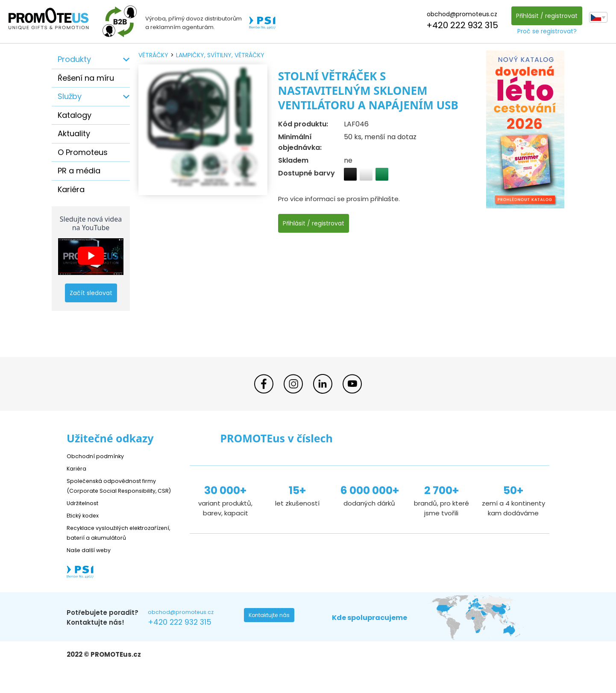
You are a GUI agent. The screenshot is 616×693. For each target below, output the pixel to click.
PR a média (79, 171)
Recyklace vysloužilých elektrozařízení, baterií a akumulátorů (105, 547)
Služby (70, 96)
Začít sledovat (91, 293)
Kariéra (71, 189)
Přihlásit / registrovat (544, 16)
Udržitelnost (86, 513)
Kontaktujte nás (272, 637)
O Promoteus (83, 152)
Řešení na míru (86, 78)
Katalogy (75, 115)
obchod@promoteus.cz (459, 14)
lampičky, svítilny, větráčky (220, 55)
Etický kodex (86, 525)
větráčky (153, 55)
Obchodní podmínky (99, 456)
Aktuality (74, 133)
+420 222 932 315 (460, 25)
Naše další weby (92, 569)
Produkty (74, 59)
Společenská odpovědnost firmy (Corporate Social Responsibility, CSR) (118, 490)
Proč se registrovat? (544, 31)
